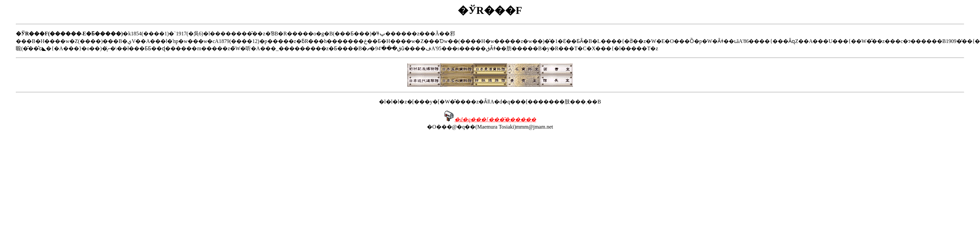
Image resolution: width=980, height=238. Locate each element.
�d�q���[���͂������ (495, 119)
